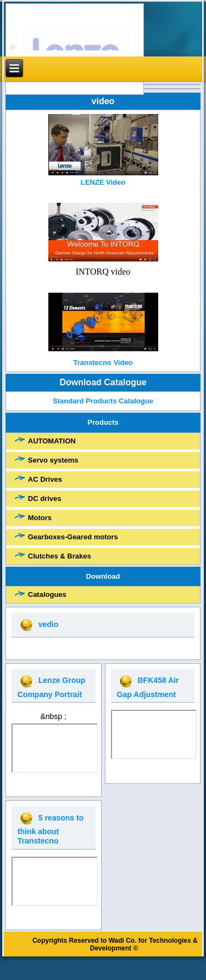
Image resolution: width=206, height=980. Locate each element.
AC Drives (45, 479)
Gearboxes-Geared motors (73, 537)
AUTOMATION (52, 441)
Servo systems (53, 460)
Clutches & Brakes (60, 556)
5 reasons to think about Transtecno (51, 829)
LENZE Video (103, 182)
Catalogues (47, 594)
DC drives (45, 498)
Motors (40, 518)
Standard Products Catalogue (103, 401)
